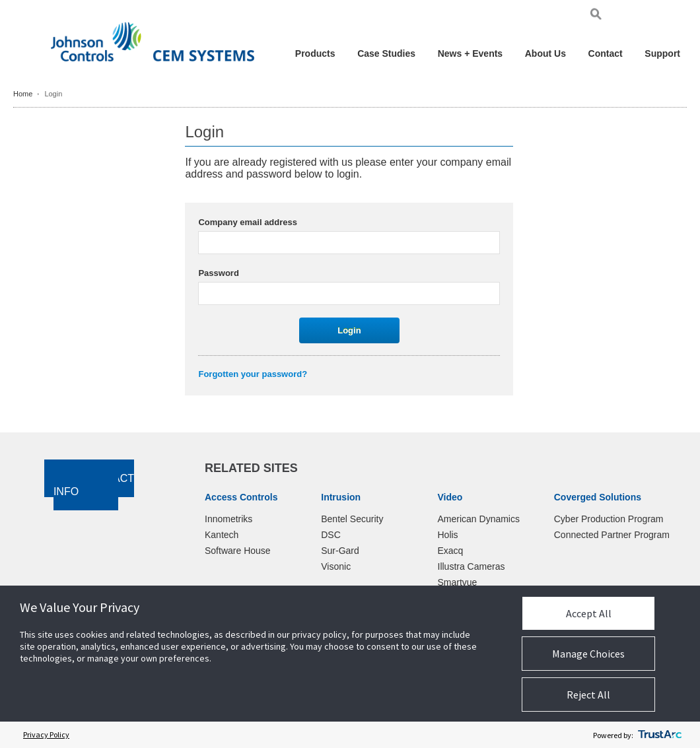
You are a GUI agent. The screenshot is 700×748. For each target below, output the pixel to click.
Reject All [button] (588, 695)
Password (218, 273)
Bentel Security (352, 519)
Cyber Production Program (609, 519)
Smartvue (458, 582)
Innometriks (228, 519)
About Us (545, 53)
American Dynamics (479, 519)
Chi (674, 16)
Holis (448, 535)
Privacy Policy (46, 734)
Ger (643, 16)
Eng (626, 16)
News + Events (470, 53)
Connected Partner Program (612, 535)
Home (23, 94)
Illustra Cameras (472, 566)
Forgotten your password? (253, 374)
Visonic (336, 566)
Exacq (451, 551)
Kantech (222, 535)
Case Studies (386, 53)
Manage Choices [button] (588, 654)
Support (662, 53)
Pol (659, 16)
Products (315, 53)
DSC (331, 535)
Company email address (248, 222)
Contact (606, 53)
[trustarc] (660, 735)
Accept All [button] (589, 613)
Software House (238, 551)
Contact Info (94, 485)
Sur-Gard (340, 551)
